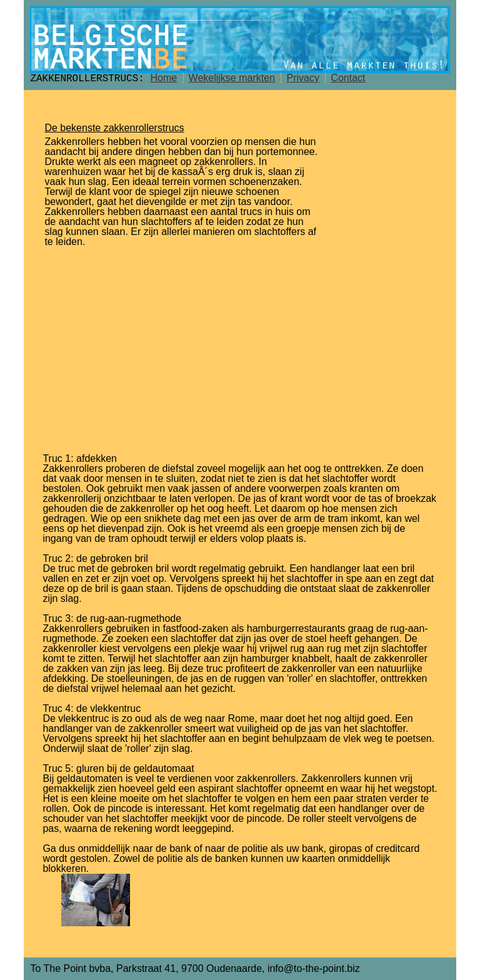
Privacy (302, 78)
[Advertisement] (240, 346)
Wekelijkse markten (232, 78)
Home (163, 78)
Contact (348, 78)
